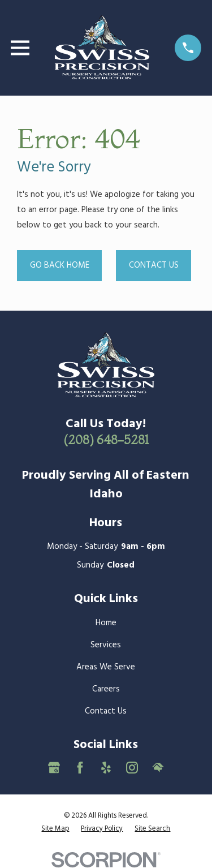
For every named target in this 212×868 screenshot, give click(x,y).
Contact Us (154, 265)
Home (106, 623)
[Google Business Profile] (54, 768)
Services (106, 645)
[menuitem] (55, 829)
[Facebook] (80, 768)
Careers (106, 689)
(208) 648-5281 (106, 440)
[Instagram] (132, 768)
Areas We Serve (106, 667)
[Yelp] (106, 768)
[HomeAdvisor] (158, 768)
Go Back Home (60, 265)
